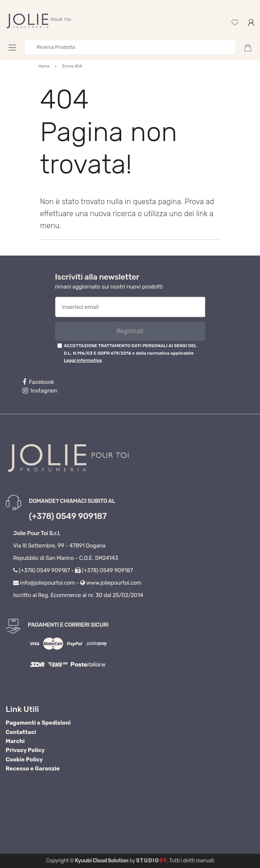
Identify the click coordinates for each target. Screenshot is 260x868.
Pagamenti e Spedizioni (38, 723)
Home (44, 66)
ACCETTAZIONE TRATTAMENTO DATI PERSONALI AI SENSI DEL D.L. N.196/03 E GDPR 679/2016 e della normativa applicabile (130, 353)
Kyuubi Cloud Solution (102, 861)
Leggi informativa (83, 360)
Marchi (15, 741)
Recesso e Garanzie (33, 769)
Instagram (40, 391)
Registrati (130, 331)
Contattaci (21, 732)
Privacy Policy (25, 750)
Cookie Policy (24, 760)
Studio (152, 861)
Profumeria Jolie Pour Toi (45, 811)
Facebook (38, 382)
